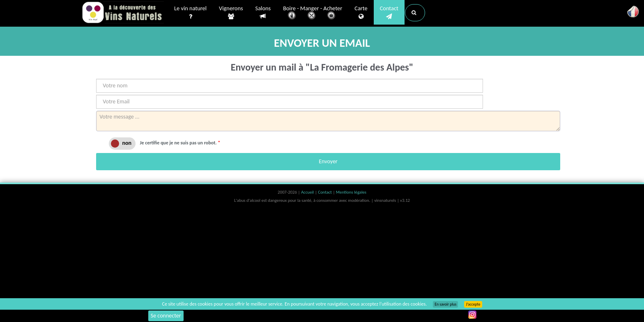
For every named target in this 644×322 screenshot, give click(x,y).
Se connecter (166, 316)
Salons (263, 13)
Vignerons (231, 13)
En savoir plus (445, 304)
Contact (389, 13)
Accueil (308, 192)
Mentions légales (351, 192)
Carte (361, 13)
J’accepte (473, 304)
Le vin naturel (190, 13)
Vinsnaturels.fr (123, 13)
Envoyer (328, 161)
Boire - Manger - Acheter (313, 13)
